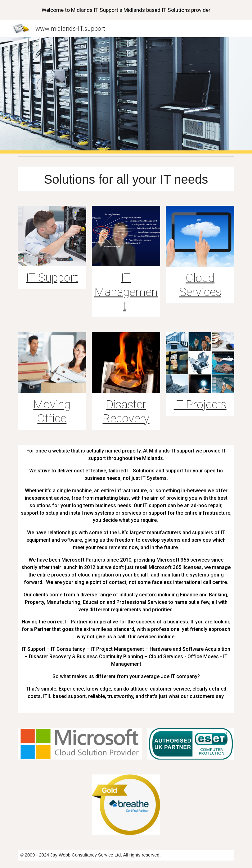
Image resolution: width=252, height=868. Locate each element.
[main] (126, 179)
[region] (126, 10)
